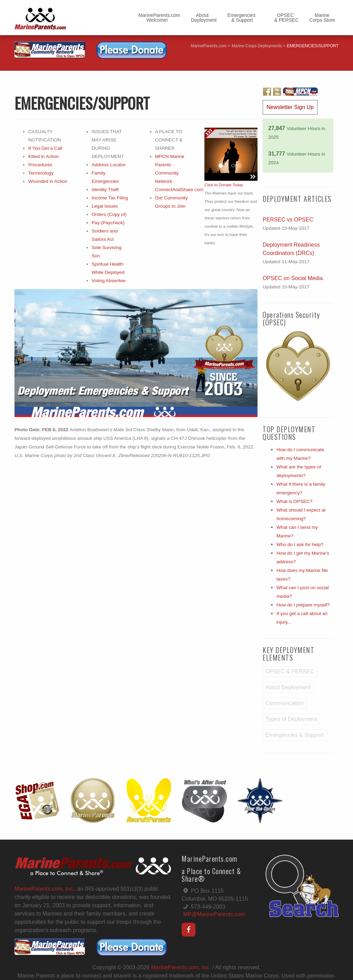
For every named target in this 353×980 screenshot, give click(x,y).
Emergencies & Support (241, 18)
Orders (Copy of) (109, 214)
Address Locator (109, 165)
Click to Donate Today (224, 185)
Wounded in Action (48, 181)
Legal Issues (105, 206)
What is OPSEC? (294, 501)
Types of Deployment (291, 719)
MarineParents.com (209, 46)
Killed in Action (43, 156)
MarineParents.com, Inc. (181, 967)
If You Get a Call (45, 148)
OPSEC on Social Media (293, 278)
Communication (285, 703)
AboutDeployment (204, 18)
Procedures (40, 165)
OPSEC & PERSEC (282, 18)
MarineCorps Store (322, 18)
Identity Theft (105, 190)
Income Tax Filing (110, 198)
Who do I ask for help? (300, 545)
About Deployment (288, 687)
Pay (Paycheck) (108, 223)
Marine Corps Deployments (257, 46)
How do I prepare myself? (303, 605)
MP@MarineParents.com (214, 914)
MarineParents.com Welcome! (159, 18)
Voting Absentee (109, 281)
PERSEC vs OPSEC (288, 220)
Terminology (41, 173)
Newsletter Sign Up (290, 107)
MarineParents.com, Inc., (45, 889)
